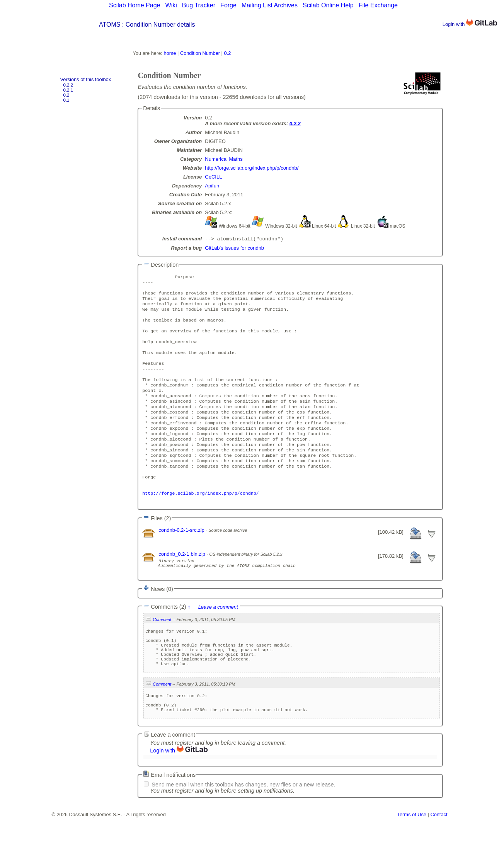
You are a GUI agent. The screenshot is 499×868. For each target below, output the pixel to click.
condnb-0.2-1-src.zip (182, 563)
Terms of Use (412, 865)
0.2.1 (68, 90)
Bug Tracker (199, 5)
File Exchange (378, 5)
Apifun (212, 186)
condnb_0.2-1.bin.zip (182, 587)
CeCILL (213, 177)
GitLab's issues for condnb (234, 249)
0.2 (66, 95)
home (170, 53)
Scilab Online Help (328, 5)
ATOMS (110, 25)
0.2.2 (68, 85)
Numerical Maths (224, 159)
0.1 (66, 100)
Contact (439, 865)
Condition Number (200, 53)
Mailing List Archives (270, 5)
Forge (228, 5)
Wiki (171, 5)
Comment (162, 656)
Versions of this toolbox (86, 79)
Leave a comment (218, 644)
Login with (470, 24)
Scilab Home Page (135, 5)
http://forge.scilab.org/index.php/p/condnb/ (252, 168)
